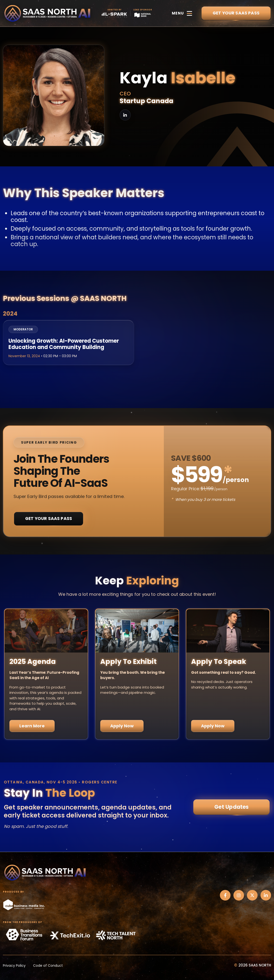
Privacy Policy (14, 966)
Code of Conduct (48, 966)
